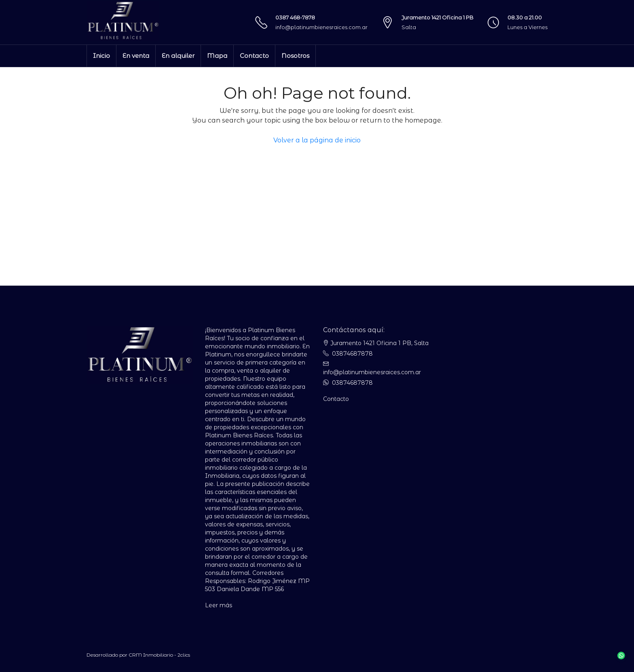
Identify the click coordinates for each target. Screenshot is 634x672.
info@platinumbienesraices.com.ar (321, 27)
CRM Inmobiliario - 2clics (159, 655)
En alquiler (178, 56)
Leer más (219, 605)
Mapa (217, 56)
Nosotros (295, 56)
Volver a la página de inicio (317, 140)
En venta (136, 56)
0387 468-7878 (295, 17)
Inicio (101, 56)
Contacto (254, 56)
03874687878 (352, 354)
